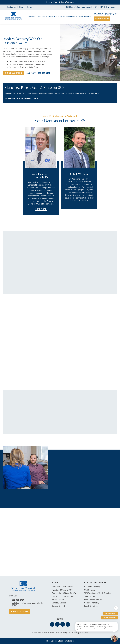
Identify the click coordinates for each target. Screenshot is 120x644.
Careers (30, 7)
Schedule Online (102, 19)
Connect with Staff (110, 613)
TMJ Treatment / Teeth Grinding (98, 593)
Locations (42, 16)
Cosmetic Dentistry (92, 587)
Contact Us (11, 7)
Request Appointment (109, 617)
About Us (32, 16)
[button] (52, 624)
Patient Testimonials (68, 16)
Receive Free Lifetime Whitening (60, 2)
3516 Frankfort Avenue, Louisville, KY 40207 (84, 7)
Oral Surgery (90, 590)
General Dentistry (92, 603)
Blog (21, 7)
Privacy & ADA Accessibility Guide (61, 633)
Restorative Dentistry (93, 600)
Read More (41, 209)
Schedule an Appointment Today (22, 98)
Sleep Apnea (90, 596)
